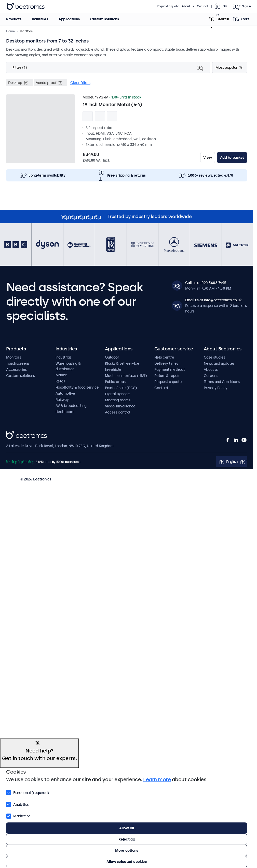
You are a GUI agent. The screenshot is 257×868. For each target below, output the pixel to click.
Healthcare (65, 412)
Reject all (126, 839)
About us (188, 6)
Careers (211, 376)
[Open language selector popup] (222, 6)
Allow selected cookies (127, 862)
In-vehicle (113, 369)
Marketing (18, 816)
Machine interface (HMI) (126, 376)
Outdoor (112, 357)
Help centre (164, 357)
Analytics (17, 804)
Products (14, 19)
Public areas (115, 382)
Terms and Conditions (222, 382)
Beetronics (15, 434)
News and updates (219, 363)
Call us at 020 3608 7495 (206, 283)
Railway (62, 400)
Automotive (65, 393)
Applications (69, 19)
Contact (202, 6)
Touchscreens (18, 363)
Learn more (157, 779)
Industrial (63, 357)
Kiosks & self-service (122, 363)
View (208, 158)
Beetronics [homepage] (25, 6)
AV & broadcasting (71, 406)
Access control (118, 412)
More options (127, 850)
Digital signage (117, 394)
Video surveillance (120, 406)
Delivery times (166, 363)
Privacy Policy (216, 388)
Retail (60, 381)
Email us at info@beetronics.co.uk (213, 300)
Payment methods (170, 369)
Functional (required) (28, 792)
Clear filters (80, 83)
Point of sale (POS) (121, 388)
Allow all (126, 828)
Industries (40, 19)
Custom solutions (104, 19)
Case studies (214, 357)
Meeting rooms (118, 400)
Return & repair (167, 376)
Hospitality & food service (77, 387)
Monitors (13, 357)
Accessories (16, 369)
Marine (61, 375)
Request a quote (168, 6)
